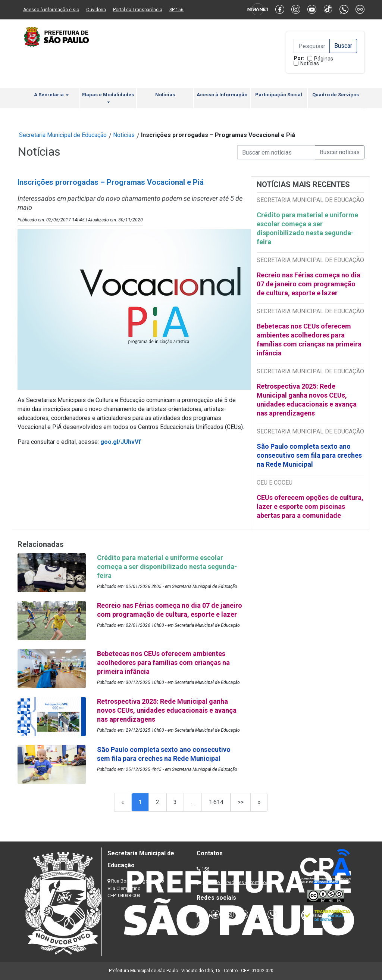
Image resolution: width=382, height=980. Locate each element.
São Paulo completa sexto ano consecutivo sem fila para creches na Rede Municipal (309, 455)
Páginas (324, 59)
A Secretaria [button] (51, 95)
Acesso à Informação (222, 95)
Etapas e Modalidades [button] (108, 97)
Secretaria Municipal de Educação (63, 135)
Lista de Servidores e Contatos (236, 882)
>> (241, 802)
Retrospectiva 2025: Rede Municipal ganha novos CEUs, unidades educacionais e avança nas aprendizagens (307, 400)
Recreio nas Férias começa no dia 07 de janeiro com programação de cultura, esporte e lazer (309, 284)
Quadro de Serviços (336, 95)
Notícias (310, 63)
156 (205, 869)
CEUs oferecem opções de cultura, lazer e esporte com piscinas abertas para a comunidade (310, 506)
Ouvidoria (96, 10)
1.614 (216, 802)
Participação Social (279, 95)
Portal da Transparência (138, 10)
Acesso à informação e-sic (51, 10)
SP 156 (176, 10)
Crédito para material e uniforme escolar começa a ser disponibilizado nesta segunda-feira (307, 228)
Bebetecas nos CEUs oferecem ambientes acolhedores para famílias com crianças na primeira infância (309, 340)
